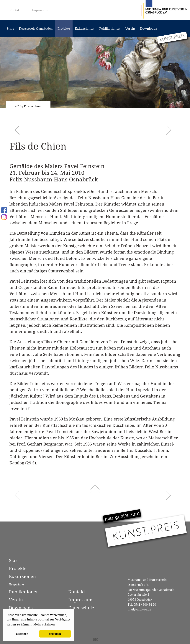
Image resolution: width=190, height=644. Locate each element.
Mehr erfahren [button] (44, 624)
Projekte (64, 28)
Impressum (40, 10)
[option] (95, 73)
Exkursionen (85, 28)
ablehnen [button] (22, 634)
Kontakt (15, 10)
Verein (130, 28)
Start (10, 28)
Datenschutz (81, 608)
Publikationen (110, 28)
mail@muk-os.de (139, 609)
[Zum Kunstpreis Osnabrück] (172, 38)
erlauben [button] (55, 634)
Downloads (149, 28)
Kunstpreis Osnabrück (36, 28)
